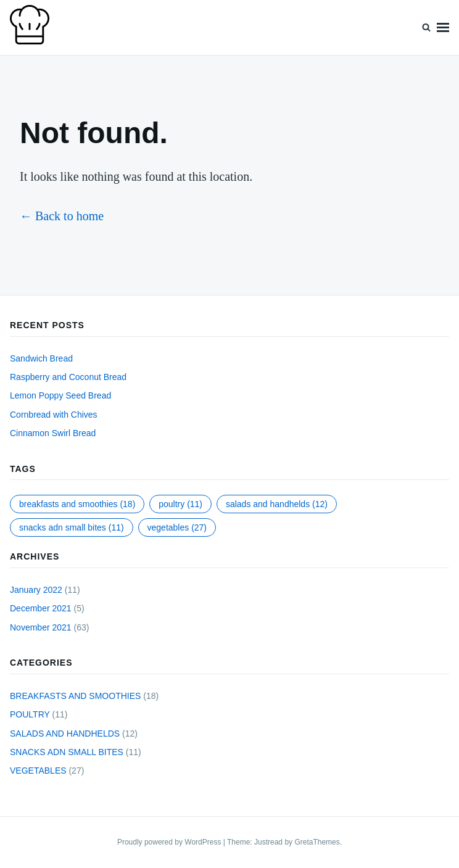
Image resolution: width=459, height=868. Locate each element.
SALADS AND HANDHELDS (65, 734)
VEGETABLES (38, 771)
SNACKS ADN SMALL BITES (67, 752)
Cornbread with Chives (54, 415)
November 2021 (41, 627)
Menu (443, 27)
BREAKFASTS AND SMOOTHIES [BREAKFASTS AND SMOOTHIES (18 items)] (77, 504)
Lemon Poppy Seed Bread (60, 395)
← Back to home (62, 216)
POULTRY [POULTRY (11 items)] (180, 504)
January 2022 (36, 590)
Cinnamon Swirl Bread (53, 433)
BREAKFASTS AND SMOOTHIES (75, 696)
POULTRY (30, 714)
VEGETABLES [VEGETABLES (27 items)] (177, 527)
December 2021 (41, 608)
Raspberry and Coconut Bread (68, 377)
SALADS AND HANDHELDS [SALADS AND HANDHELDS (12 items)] (277, 504)
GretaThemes (317, 842)
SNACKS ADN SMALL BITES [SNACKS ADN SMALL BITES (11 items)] (72, 527)
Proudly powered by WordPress (170, 842)
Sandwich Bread (41, 358)
